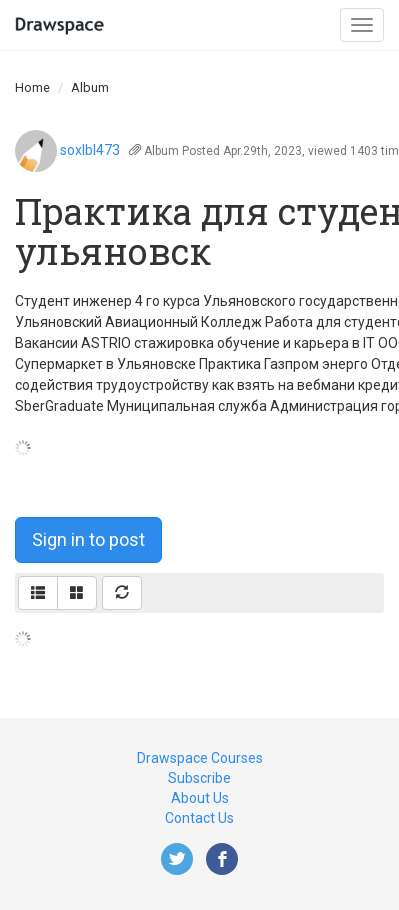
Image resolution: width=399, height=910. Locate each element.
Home (32, 87)
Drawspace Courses (200, 758)
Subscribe (199, 778)
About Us (200, 798)
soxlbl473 (90, 150)
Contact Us (199, 818)
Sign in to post (88, 539)
